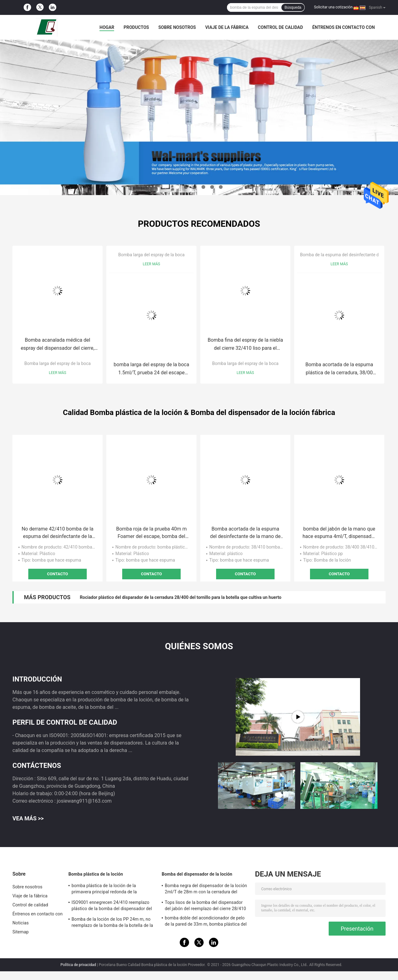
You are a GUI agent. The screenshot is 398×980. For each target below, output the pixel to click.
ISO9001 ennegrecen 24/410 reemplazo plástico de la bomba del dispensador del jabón (112, 906)
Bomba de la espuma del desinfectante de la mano (349, 255)
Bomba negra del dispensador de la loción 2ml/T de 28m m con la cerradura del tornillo (206, 890)
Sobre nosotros (177, 27)
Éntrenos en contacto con (343, 27)
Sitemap (21, 932)
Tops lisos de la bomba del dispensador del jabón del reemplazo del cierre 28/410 (205, 905)
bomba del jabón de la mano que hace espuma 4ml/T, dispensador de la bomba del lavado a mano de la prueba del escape (339, 533)
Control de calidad (280, 27)
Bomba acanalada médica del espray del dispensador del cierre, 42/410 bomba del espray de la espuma (58, 345)
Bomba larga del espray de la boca (57, 363)
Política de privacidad (78, 965)
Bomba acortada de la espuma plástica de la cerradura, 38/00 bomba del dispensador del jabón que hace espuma (339, 369)
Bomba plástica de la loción (96, 874)
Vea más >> (28, 818)
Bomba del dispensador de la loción (197, 874)
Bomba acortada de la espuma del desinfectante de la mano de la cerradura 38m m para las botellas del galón (245, 533)
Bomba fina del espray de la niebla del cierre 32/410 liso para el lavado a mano (245, 345)
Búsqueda (293, 7)
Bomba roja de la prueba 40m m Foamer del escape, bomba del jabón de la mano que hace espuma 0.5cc (151, 533)
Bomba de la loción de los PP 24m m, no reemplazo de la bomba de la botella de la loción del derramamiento (112, 923)
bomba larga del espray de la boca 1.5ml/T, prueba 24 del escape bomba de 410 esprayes (152, 369)
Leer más (58, 373)
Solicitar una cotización (333, 7)
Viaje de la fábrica (227, 27)
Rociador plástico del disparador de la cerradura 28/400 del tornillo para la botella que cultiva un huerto (181, 597)
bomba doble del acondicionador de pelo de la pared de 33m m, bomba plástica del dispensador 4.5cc (206, 922)
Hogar (107, 27)
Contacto (58, 574)
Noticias (21, 923)
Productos (136, 27)
